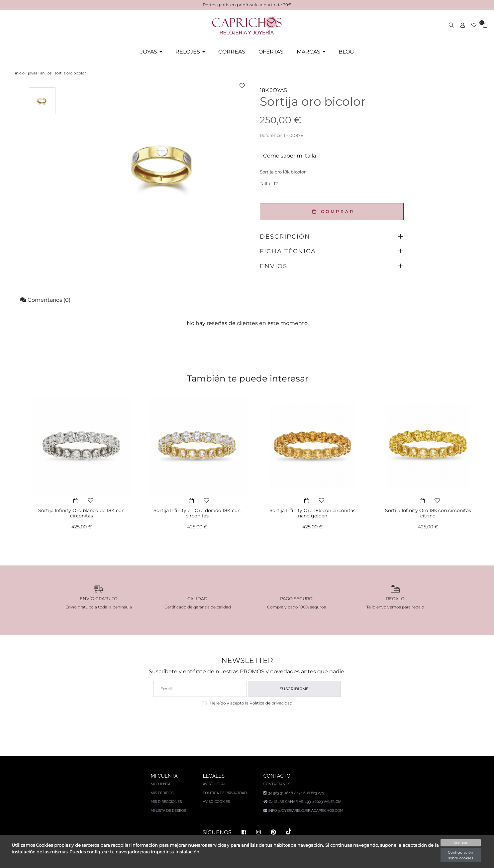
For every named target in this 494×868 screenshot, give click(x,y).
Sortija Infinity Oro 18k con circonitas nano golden (312, 513)
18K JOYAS (273, 90)
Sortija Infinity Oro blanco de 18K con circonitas (81, 513)
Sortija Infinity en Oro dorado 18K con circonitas (197, 513)
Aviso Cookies (216, 802)
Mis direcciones (166, 802)
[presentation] (247, 722)
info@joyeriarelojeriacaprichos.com (306, 811)
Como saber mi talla (290, 156)
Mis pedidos (162, 793)
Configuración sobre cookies (460, 855)
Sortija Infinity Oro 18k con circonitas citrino (428, 513)
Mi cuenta (161, 784)
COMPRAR (332, 212)
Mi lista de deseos (169, 811)
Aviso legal (214, 784)
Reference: (271, 135)
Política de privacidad (271, 703)
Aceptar (460, 843)
